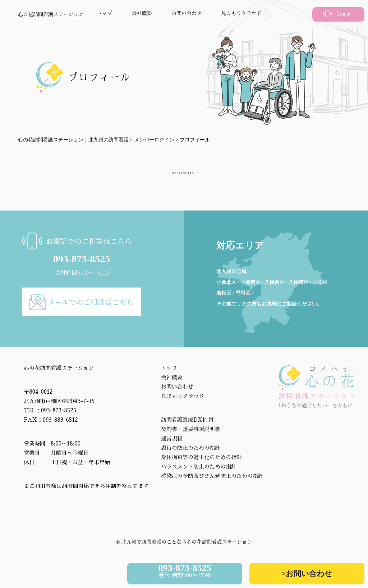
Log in (344, 14)
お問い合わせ (187, 13)
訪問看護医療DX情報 (187, 420)
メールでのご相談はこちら (91, 302)
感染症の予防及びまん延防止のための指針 (212, 476)
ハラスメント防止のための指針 (199, 467)
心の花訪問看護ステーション (51, 14)
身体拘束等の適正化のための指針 (201, 457)
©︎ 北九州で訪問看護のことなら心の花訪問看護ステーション (184, 542)
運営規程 (172, 438)
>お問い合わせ (307, 574)
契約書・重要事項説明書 (191, 429)
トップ (105, 13)
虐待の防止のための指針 (191, 448)
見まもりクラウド (241, 13)
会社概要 (142, 13)
